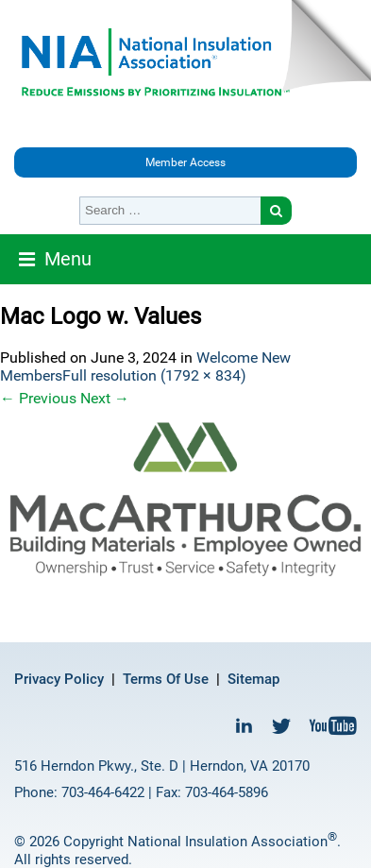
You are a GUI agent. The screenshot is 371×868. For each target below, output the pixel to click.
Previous (38, 398)
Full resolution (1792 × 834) (154, 375)
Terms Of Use (166, 679)
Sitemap (253, 679)
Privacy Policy (59, 679)
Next (105, 398)
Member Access (185, 162)
